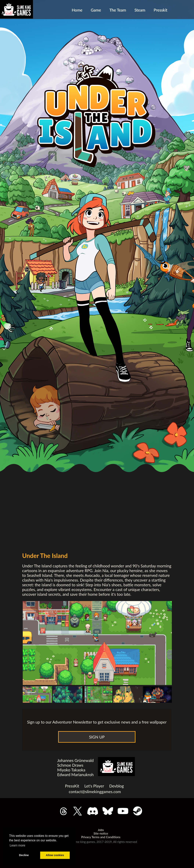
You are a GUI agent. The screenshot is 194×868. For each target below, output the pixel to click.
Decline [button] (24, 855)
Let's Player (94, 786)
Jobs (101, 830)
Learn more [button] (17, 845)
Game (96, 10)
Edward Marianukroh (75, 775)
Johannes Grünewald (75, 760)
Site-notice (101, 833)
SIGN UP (97, 737)
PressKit (72, 786)
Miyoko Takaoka (71, 770)
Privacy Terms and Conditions (101, 837)
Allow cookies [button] (55, 855)
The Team (118, 10)
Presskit (160, 10)
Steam (140, 10)
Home (77, 10)
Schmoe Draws (70, 765)
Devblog (116, 786)
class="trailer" (97, 460)
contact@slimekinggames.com (95, 792)
